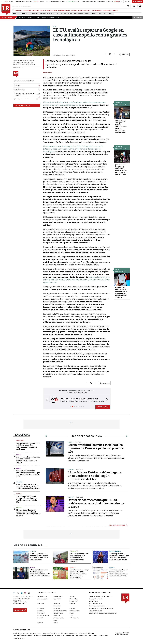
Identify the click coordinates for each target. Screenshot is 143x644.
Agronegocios (42, 596)
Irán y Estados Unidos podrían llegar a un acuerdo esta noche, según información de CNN (94, 476)
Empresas (41, 608)
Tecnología (20, 441)
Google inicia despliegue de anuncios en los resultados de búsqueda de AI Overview (121, 292)
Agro (111, 14)
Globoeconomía (75, 611)
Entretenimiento (115, 551)
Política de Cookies (95, 611)
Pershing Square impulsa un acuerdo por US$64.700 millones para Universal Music (119, 557)
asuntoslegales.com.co (21, 633)
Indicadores (41, 613)
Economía (73, 604)
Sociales (40, 623)
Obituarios (57, 615)
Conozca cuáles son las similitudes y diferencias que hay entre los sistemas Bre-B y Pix (28, 474)
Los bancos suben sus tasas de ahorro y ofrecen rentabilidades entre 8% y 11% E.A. (28, 460)
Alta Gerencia (58, 596)
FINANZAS (19, 10)
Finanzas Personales (60, 611)
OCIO (42, 10)
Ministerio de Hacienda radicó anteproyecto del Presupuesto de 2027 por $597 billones (28, 513)
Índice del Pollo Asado (47, 14)
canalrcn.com (59, 636)
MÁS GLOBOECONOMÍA (117, 525)
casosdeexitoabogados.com (23, 636)
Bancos (93, 14)
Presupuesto (68, 14)
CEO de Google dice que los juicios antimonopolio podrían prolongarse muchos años (121, 127)
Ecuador (33, 551)
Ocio (71, 615)
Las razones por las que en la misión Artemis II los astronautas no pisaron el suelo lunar (28, 446)
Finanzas (40, 611)
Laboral (112, 568)
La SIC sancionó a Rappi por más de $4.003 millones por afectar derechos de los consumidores (79, 574)
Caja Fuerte (57, 599)
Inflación (59, 14)
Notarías (35, 14)
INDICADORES (107, 10)
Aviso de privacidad (95, 604)
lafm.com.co (93, 636)
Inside (72, 613)
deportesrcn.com (19, 638)
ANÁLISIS (74, 10)
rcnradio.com (70, 636)
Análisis (72, 596)
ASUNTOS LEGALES (85, 10)
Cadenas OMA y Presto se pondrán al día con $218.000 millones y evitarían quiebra (28, 486)
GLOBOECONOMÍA (51, 10)
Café (106, 14)
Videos (56, 623)
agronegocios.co (36, 633)
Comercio (20, 482)
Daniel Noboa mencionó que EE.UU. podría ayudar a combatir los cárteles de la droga (96, 503)
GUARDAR (124, 54)
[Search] (128, 6)
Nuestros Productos (96, 599)
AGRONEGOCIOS (64, 10)
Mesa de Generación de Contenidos (101, 596)
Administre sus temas (22, 105)
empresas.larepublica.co (51, 633)
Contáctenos (93, 601)
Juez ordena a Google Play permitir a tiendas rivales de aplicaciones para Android (121, 170)
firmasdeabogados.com (69, 633)
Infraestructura (58, 613)
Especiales (57, 608)
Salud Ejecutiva (75, 618)
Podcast (40, 618)
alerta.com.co (103, 636)
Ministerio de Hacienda (82, 14)
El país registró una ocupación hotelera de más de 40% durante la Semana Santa (39, 557)
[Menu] (14, 10)
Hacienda (19, 494)
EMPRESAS (35, 10)
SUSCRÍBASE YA (103, 407)
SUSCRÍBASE (137, 1)
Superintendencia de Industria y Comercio (103, 613)
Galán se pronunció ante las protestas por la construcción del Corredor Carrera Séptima (80, 558)
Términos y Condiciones (97, 606)
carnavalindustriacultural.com (43, 636)
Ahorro (100, 14)
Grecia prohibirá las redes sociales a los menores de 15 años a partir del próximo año (96, 448)
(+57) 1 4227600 (19, 604)
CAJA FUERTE (97, 10)
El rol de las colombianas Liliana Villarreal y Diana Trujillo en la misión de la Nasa (27, 499)
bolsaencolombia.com (86, 633)
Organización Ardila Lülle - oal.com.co (122, 634)
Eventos (72, 608)
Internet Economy (43, 615)
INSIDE (116, 10)
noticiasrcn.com (82, 636)
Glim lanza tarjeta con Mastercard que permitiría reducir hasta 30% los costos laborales (40, 573)
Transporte (74, 551)
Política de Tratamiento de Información (102, 608)
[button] (46, 400)
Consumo (41, 604)
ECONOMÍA (27, 10)
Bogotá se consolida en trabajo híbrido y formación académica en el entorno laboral (119, 573)
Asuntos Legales (43, 599)
